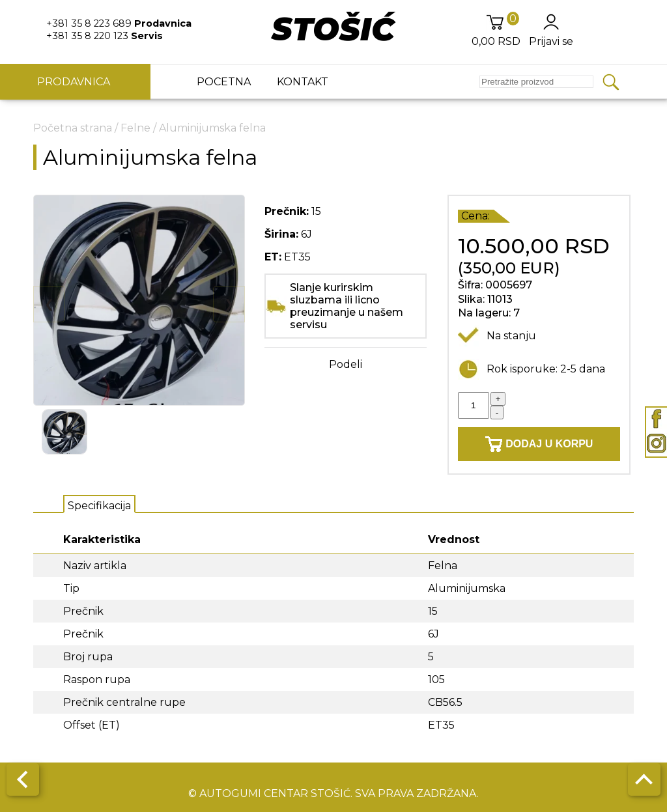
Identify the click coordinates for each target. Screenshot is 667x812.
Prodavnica (75, 82)
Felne (135, 128)
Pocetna (224, 82)
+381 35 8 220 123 (105, 36)
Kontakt (303, 82)
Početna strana (73, 128)
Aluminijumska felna (212, 128)
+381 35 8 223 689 (119, 23)
